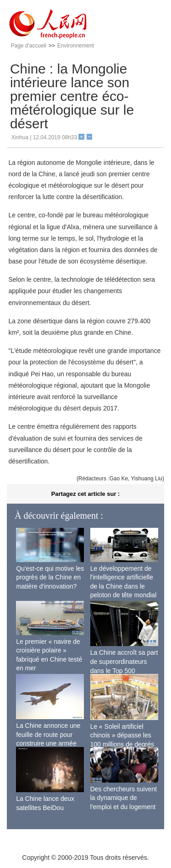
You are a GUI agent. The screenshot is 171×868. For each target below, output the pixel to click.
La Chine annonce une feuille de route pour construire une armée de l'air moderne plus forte (48, 743)
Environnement (75, 46)
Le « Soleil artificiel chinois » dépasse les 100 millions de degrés (122, 735)
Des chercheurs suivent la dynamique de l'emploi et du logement (124, 798)
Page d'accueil (29, 46)
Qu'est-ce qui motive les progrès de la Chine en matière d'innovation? (50, 577)
